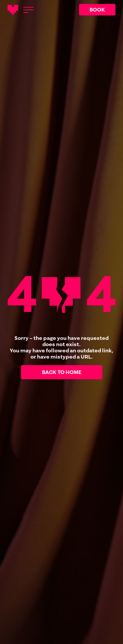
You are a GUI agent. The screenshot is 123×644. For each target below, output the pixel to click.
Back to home (62, 372)
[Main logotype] (13, 10)
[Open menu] (29, 10)
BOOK (97, 10)
